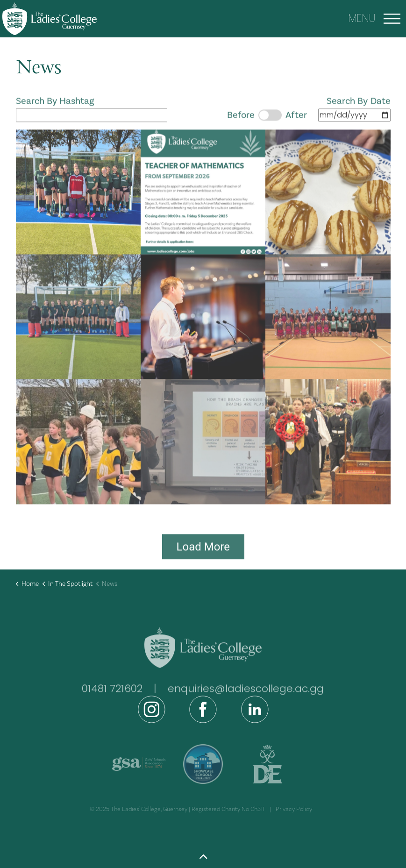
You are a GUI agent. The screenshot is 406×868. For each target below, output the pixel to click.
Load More (203, 555)
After (296, 123)
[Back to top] (203, 857)
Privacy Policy (294, 809)
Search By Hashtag (92, 116)
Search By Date (309, 116)
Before (241, 123)
